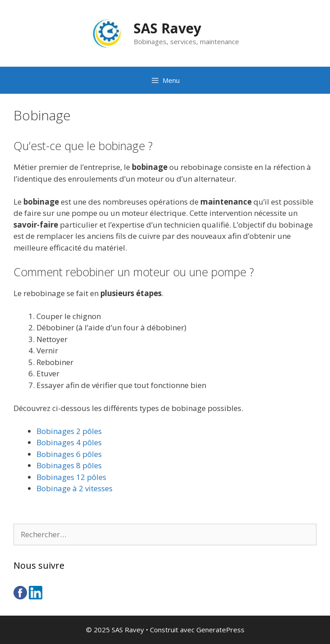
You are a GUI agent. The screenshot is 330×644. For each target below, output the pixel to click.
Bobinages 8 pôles (69, 465)
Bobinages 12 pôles (71, 477)
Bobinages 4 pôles (69, 442)
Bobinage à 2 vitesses (75, 488)
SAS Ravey (167, 28)
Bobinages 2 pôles (69, 431)
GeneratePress (220, 630)
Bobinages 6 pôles (69, 454)
